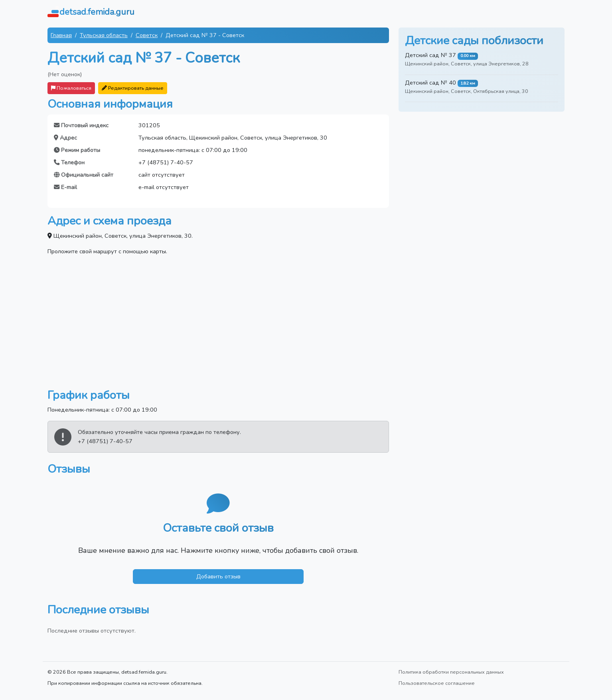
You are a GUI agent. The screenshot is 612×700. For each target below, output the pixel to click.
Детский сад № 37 (430, 55)
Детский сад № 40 (430, 83)
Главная (61, 35)
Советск (147, 35)
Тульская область (104, 35)
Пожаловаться (71, 88)
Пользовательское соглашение (437, 683)
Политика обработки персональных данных (451, 672)
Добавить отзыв (218, 576)
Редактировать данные (133, 88)
